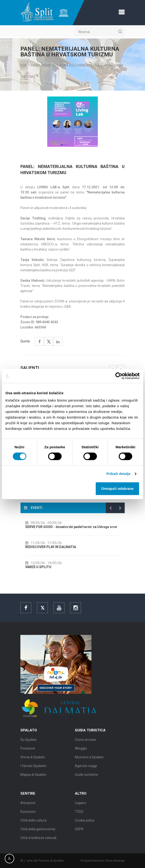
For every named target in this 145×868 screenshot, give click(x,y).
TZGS (79, 814)
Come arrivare (86, 742)
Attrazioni (28, 806)
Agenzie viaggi (86, 769)
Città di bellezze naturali (38, 841)
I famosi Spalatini (33, 769)
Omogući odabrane (117, 489)
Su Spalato (29, 742)
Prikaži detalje (118, 474)
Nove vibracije (118, 861)
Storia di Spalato (33, 760)
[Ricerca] (100, 32)
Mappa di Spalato (33, 777)
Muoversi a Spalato (89, 760)
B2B (23, 65)
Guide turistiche (86, 777)
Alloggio (81, 751)
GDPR (79, 832)
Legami (80, 806)
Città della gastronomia (38, 832)
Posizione (28, 751)
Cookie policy (85, 823)
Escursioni (28, 814)
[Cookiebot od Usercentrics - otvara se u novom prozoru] (119, 376)
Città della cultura (33, 823)
